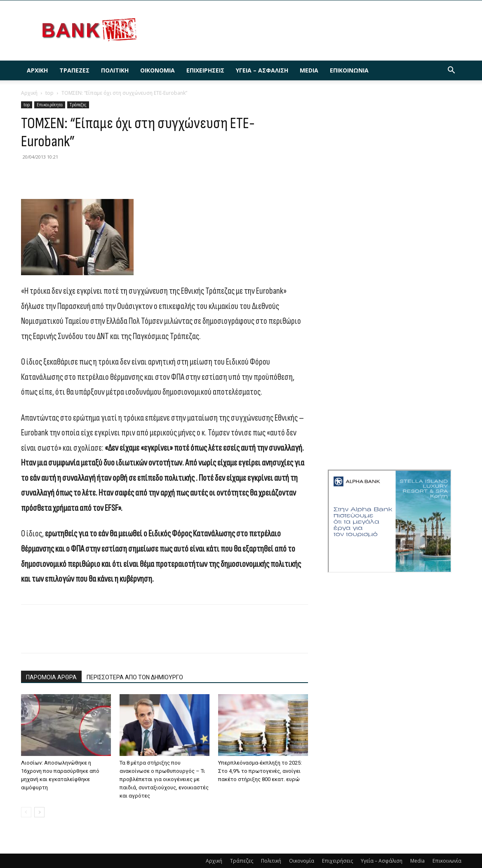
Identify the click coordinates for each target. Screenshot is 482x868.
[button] (451, 71)
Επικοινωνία (349, 70)
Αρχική (37, 70)
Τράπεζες (74, 70)
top (49, 93)
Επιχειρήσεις (205, 70)
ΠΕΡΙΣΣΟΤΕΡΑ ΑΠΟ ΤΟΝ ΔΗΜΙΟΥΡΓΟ (135, 677)
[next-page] (39, 812)
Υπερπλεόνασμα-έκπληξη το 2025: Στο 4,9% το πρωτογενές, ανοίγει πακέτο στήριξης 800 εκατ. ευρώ (260, 771)
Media (309, 70)
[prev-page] (26, 812)
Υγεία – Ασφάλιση (262, 70)
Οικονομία (158, 70)
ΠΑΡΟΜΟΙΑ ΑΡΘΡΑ (51, 677)
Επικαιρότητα (50, 105)
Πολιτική (115, 70)
